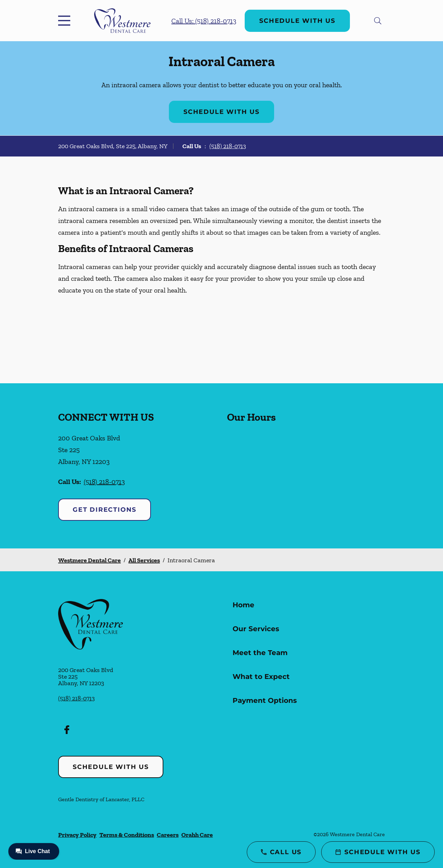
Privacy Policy (77, 835)
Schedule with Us (297, 21)
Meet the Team (260, 653)
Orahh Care (197, 835)
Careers (168, 835)
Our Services (256, 629)
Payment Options (265, 700)
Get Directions (105, 510)
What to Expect (261, 677)
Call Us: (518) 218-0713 (204, 21)
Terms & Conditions (127, 835)
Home (243, 605)
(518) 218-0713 (228, 146)
